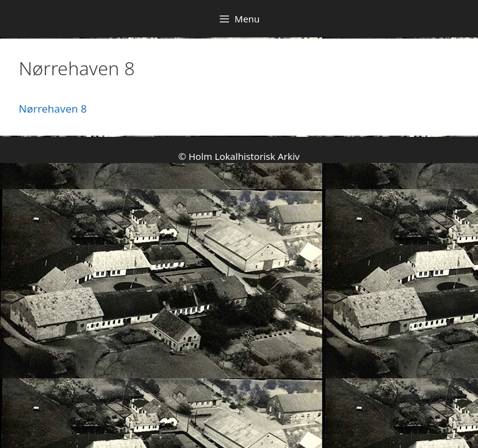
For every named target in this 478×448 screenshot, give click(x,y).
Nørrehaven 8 (53, 109)
